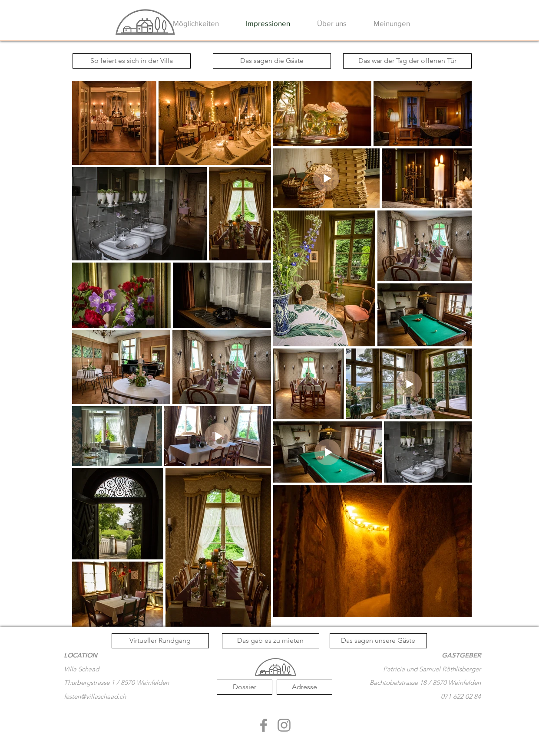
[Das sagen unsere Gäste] (378, 641)
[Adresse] (304, 687)
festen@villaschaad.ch (95, 696)
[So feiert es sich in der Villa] (132, 61)
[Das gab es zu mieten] (271, 641)
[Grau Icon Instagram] (284, 725)
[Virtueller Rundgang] (160, 641)
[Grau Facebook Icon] (264, 725)
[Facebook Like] (275, 741)
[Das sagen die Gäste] (272, 61)
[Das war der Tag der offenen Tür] (407, 61)
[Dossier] (245, 687)
